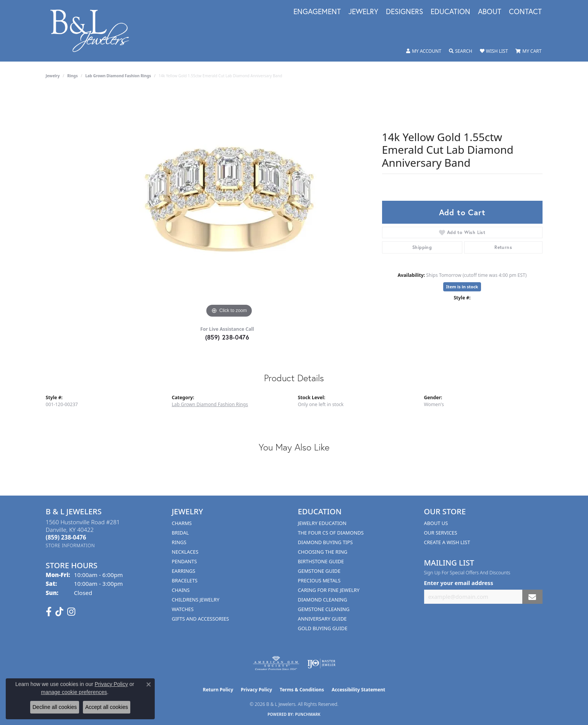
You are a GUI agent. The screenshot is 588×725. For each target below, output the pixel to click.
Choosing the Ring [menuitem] (323, 552)
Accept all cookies (107, 707)
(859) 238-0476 (227, 337)
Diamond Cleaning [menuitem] (323, 600)
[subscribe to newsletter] (532, 597)
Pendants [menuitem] (185, 561)
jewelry (53, 76)
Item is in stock (462, 287)
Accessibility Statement (358, 690)
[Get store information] (70, 545)
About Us (436, 523)
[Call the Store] (66, 537)
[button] (424, 51)
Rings (72, 76)
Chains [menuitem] (181, 590)
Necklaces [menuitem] (185, 552)
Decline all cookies (55, 707)
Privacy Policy (256, 690)
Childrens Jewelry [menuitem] (196, 600)
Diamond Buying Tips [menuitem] (326, 542)
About (490, 12)
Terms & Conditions (302, 690)
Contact (525, 12)
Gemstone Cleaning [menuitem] (324, 609)
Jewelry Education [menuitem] (322, 523)
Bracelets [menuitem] (185, 580)
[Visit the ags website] (276, 663)
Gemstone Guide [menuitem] (319, 571)
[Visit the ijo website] (322, 663)
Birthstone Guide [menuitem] (321, 561)
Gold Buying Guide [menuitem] (323, 628)
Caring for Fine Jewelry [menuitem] (329, 590)
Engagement (317, 12)
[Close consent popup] (149, 684)
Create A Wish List (447, 542)
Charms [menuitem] (182, 523)
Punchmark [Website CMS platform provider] (308, 714)
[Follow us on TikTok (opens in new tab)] (59, 612)
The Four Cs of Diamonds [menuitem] (331, 533)
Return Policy (218, 690)
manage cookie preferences (74, 692)
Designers (404, 12)
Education (450, 12)
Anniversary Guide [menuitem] (322, 619)
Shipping (422, 247)
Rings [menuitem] (179, 542)
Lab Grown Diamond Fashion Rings (118, 76)
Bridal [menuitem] (181, 533)
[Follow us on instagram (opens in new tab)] (71, 612)
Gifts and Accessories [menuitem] (201, 619)
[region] (229, 205)
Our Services (441, 533)
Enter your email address (459, 583)
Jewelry (363, 12)
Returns (503, 247)
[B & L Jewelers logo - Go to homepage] (94, 31)
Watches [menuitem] (183, 609)
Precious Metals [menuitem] (319, 580)
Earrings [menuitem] (184, 571)
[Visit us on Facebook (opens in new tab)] (49, 612)
